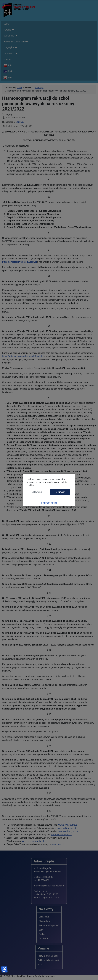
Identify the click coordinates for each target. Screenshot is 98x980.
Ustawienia (37, 492)
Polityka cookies (49, 503)
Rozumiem (60, 492)
